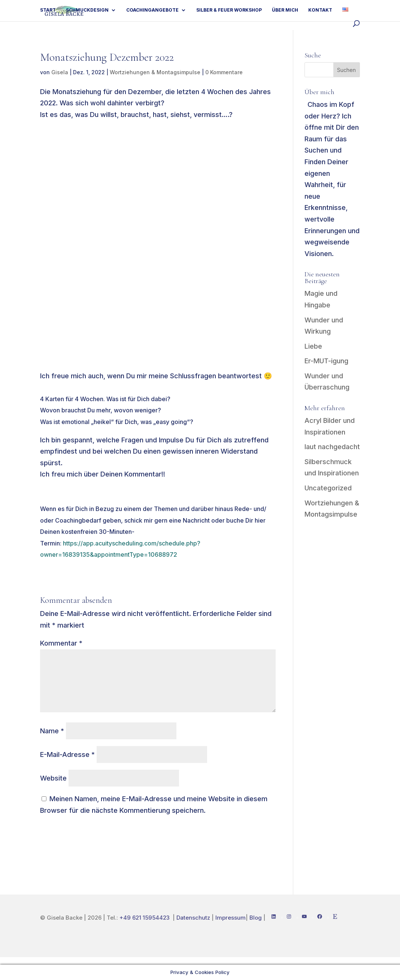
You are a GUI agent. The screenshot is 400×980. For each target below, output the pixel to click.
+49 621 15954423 (145, 918)
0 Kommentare (224, 72)
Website (53, 778)
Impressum (231, 918)
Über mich (285, 10)
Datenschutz (193, 918)
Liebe (313, 346)
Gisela (60, 72)
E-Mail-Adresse (67, 754)
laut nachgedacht (332, 447)
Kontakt (320, 10)
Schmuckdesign (87, 10)
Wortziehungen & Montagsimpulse (155, 72)
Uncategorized (328, 488)
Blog (256, 918)
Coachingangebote (152, 10)
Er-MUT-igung (326, 361)
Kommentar (61, 643)
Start (48, 10)
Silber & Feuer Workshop (229, 10)
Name (52, 731)
